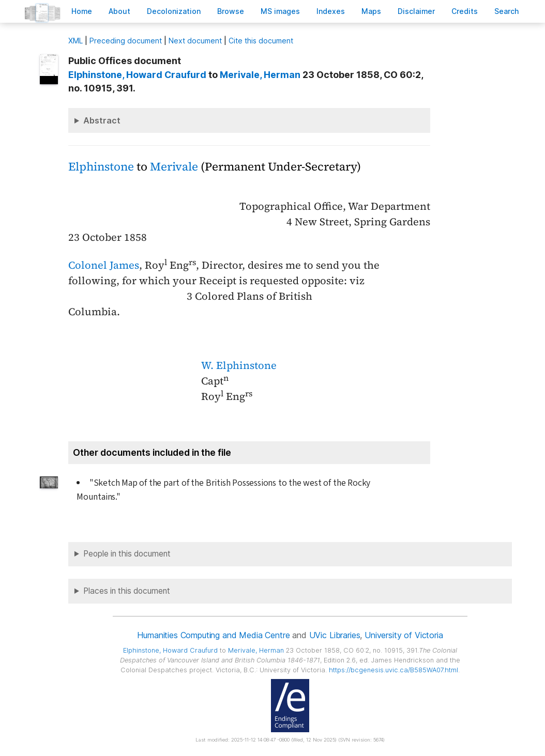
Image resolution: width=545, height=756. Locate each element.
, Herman (260, 75)
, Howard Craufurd (137, 75)
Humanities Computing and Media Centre (213, 635)
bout (119, 11)
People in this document (127, 554)
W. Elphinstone (239, 365)
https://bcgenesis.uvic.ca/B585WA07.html (393, 670)
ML (75, 41)
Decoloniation (174, 11)
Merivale (174, 167)
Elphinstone (101, 167)
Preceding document (126, 41)
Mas (371, 11)
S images (280, 11)
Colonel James (104, 265)
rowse (231, 11)
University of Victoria (404, 635)
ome (82, 11)
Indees (331, 11)
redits (465, 11)
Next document (195, 41)
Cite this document (261, 41)
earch (507, 11)
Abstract (102, 120)
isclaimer (416, 11)
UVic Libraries (335, 635)
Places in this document (127, 591)
